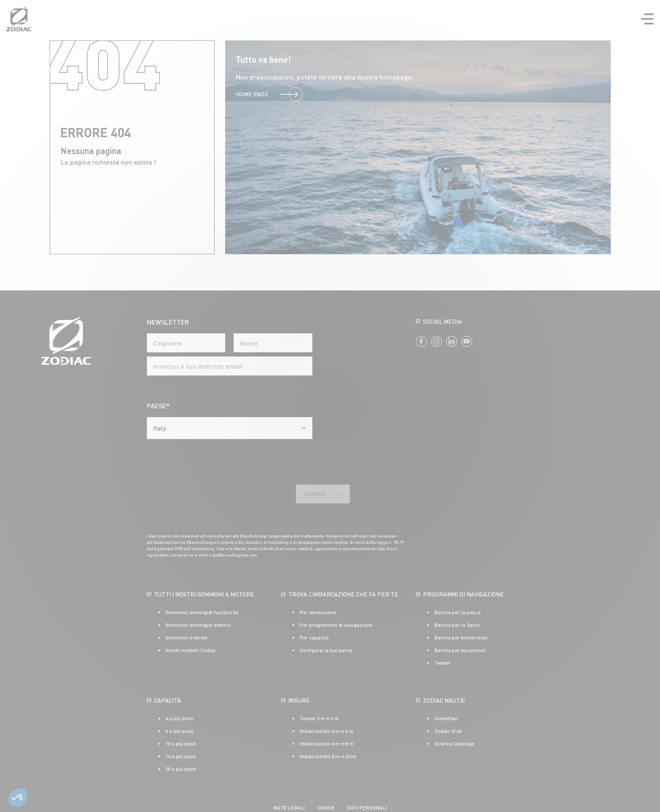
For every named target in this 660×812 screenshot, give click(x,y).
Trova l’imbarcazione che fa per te (343, 570)
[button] (18, 798)
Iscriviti (195, 470)
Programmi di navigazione (463, 570)
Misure (299, 676)
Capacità (168, 676)
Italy (160, 428)
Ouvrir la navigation (647, 19)
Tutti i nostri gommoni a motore (204, 570)
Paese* (158, 406)
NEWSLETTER (168, 322)
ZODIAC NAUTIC (444, 676)
